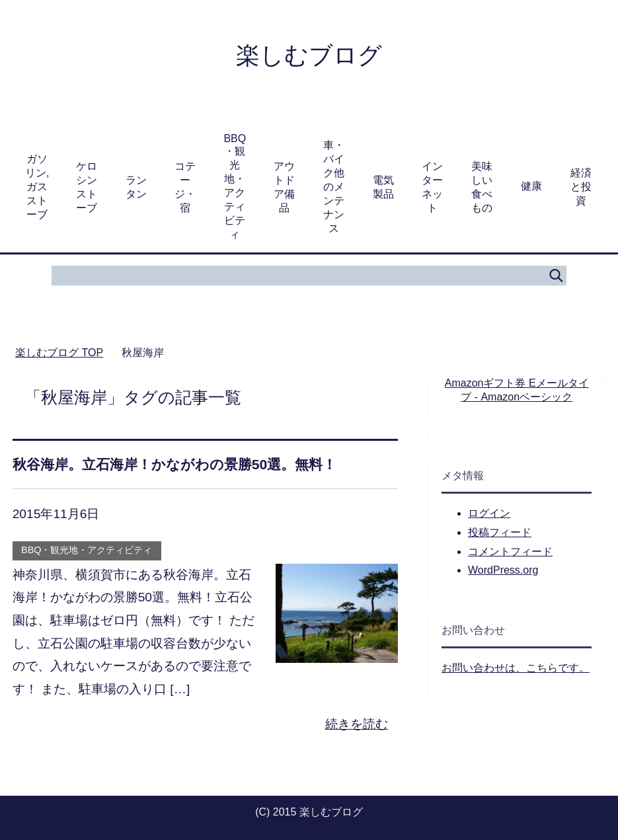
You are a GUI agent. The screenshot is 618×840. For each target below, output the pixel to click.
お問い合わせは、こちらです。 (516, 668)
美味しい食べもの (482, 187)
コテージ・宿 (185, 187)
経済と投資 (581, 187)
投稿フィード (500, 532)
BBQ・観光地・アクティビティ (235, 186)
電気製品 (383, 187)
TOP (59, 353)
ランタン (136, 187)
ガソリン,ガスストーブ (37, 187)
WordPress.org (503, 570)
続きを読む (357, 724)
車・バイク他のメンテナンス (334, 187)
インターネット (432, 187)
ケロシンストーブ (87, 187)
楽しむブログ (309, 55)
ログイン (489, 513)
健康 (531, 186)
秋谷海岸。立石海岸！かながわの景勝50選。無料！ (174, 464)
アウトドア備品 (284, 187)
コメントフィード (510, 552)
